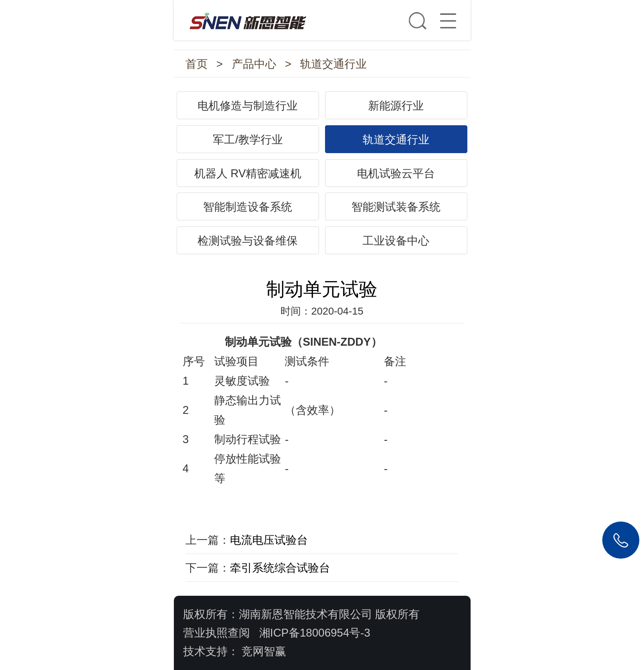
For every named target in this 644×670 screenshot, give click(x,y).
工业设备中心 (396, 241)
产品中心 (254, 64)
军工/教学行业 (248, 139)
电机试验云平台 (396, 173)
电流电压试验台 (269, 540)
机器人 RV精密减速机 (248, 173)
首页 (197, 64)
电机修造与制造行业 (248, 106)
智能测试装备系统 (396, 207)
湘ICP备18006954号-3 (315, 633)
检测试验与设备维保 (248, 241)
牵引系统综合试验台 (280, 568)
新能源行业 (396, 106)
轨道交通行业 (333, 64)
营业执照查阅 (217, 633)
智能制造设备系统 (248, 207)
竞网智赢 (264, 651)
